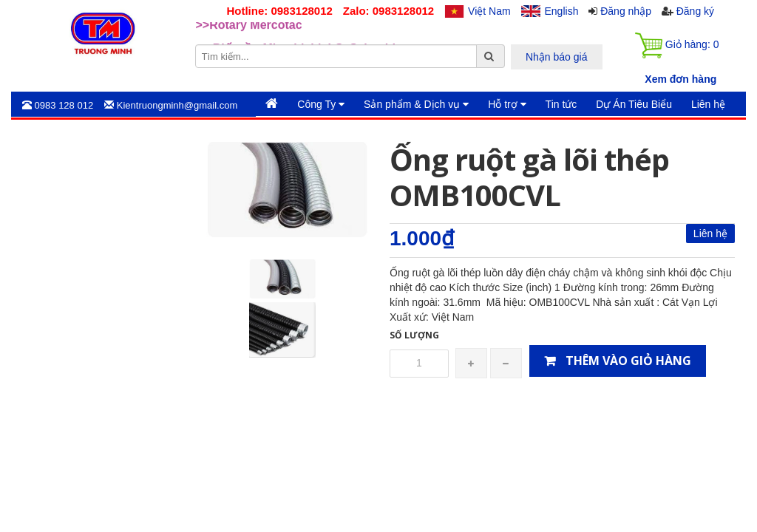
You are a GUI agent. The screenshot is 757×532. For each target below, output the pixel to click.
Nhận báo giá (557, 57)
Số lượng (414, 335)
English (562, 11)
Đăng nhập (626, 11)
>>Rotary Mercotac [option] (249, 34)
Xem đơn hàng (680, 79)
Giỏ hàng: (677, 45)
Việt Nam (489, 11)
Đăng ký (695, 11)
